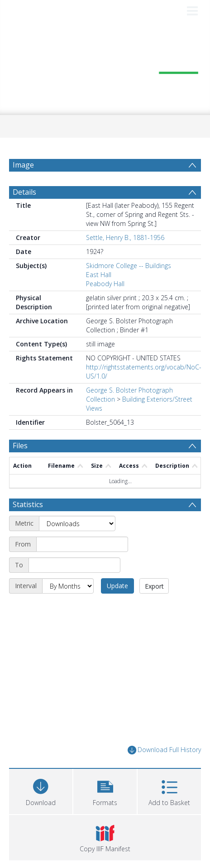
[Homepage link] (105, 67)
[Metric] (77, 523)
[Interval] (68, 586)
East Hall (99, 275)
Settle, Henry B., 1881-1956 (125, 237)
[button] (105, 790)
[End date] (74, 565)
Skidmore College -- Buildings (129, 266)
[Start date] (82, 544)
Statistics (28, 504)
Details (24, 192)
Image (23, 165)
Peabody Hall (105, 284)
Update (117, 586)
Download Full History (164, 750)
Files (20, 446)
